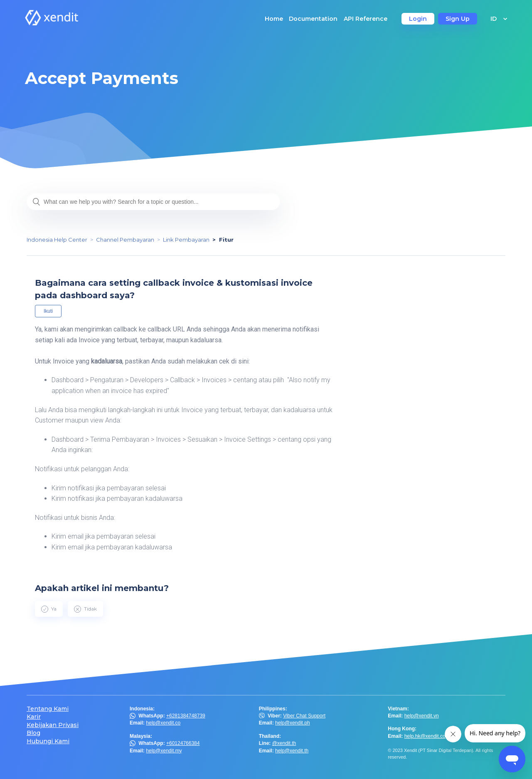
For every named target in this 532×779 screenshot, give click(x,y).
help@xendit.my (164, 751)
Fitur (226, 240)
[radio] (49, 609)
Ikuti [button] (48, 311)
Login (418, 19)
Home (274, 19)
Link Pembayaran (186, 240)
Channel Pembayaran (125, 240)
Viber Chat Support (304, 716)
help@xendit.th (292, 751)
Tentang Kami (48, 709)
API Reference (366, 19)
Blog (33, 733)
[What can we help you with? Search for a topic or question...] (153, 202)
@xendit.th (284, 743)
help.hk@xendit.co (425, 736)
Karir (34, 717)
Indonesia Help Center (57, 240)
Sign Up (458, 19)
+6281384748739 (186, 716)
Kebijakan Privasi (53, 725)
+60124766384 (183, 743)
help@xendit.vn (422, 716)
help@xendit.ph (293, 723)
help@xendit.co (163, 723)
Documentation (313, 19)
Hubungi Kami (48, 741)
